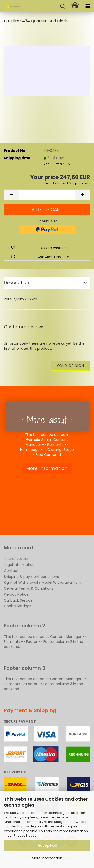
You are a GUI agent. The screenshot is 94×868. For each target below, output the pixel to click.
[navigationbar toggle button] (88, 6)
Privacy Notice (25, 835)
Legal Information (19, 565)
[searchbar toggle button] (63, 6)
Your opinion (70, 366)
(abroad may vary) (57, 163)
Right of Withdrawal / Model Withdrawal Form (43, 582)
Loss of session (17, 559)
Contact (11, 571)
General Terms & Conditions (29, 588)
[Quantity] (47, 195)
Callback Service (18, 600)
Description (16, 282)
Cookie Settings (17, 606)
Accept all (47, 845)
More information (47, 858)
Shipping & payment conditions (31, 577)
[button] (11, 195)
